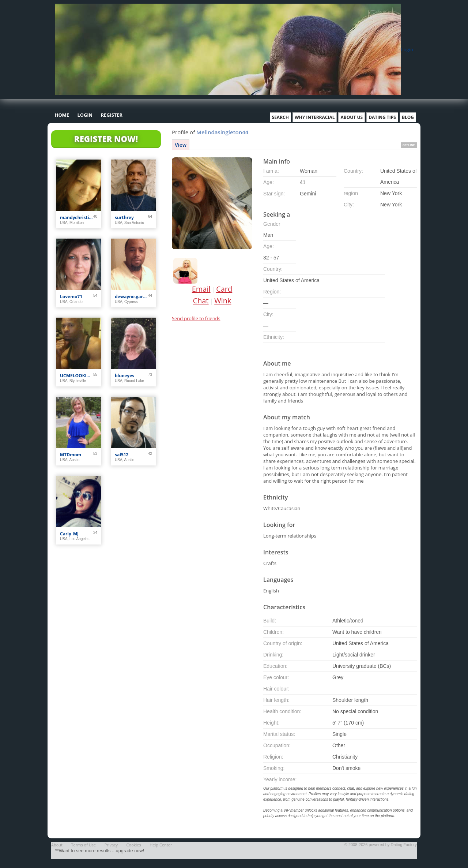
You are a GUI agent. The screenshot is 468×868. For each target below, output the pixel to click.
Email (201, 289)
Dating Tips (382, 117)
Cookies (134, 845)
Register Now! (106, 139)
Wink (223, 301)
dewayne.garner (131, 297)
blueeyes (124, 376)
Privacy (111, 845)
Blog (408, 117)
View (181, 145)
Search (280, 117)
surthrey (124, 218)
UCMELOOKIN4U (77, 376)
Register (112, 115)
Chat (201, 301)
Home (62, 115)
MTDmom (71, 455)
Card (224, 289)
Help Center (161, 845)
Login (407, 49)
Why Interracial (315, 117)
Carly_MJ (69, 534)
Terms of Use (84, 845)
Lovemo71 (71, 297)
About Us (352, 117)
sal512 (122, 455)
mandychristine (77, 218)
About (57, 845)
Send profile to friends (196, 318)
